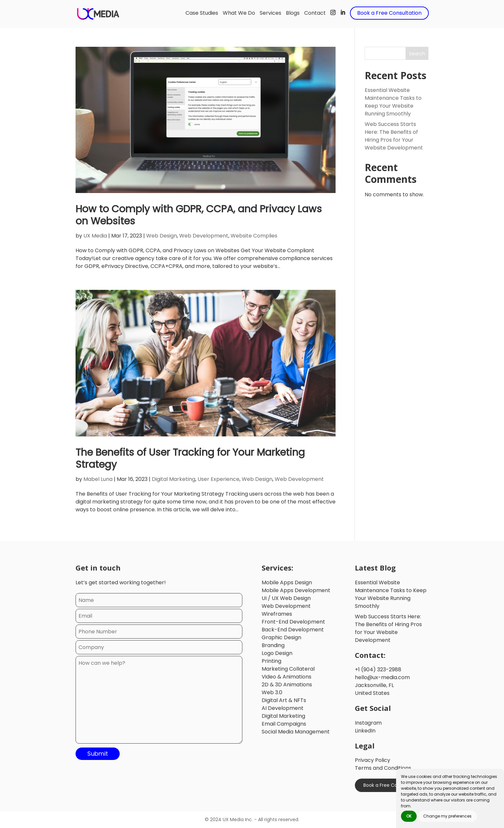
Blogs (293, 13)
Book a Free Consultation (389, 13)
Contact (315, 13)
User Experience (218, 479)
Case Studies (202, 13)
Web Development (204, 236)
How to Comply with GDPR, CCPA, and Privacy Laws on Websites (199, 215)
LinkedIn (365, 731)
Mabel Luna (98, 479)
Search (417, 54)
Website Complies (254, 236)
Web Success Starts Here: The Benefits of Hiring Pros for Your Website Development (394, 136)
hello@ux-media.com (382, 677)
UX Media (95, 236)
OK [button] (409, 816)
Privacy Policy (373, 760)
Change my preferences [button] (447, 816)
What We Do (239, 13)
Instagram (368, 723)
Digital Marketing (174, 479)
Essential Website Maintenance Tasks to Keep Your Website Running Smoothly (393, 102)
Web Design (162, 236)
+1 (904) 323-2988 (378, 669)
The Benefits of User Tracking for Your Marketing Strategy (190, 458)
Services (270, 13)
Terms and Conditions (383, 768)
